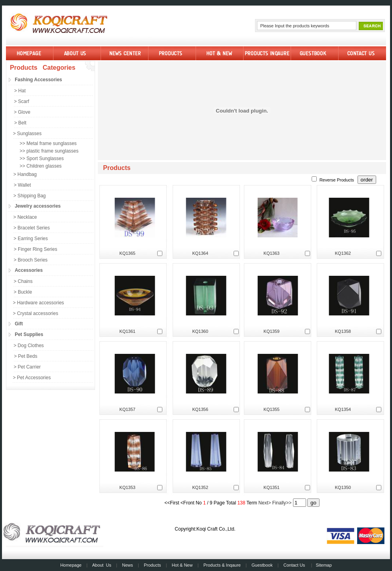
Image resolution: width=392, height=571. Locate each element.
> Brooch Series (30, 260)
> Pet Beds (26, 356)
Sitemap (323, 565)
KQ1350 (343, 487)
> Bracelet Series (32, 228)
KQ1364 (200, 253)
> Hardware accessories (39, 303)
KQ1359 (272, 331)
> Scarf (21, 101)
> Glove (22, 112)
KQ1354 (343, 409)
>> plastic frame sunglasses (49, 151)
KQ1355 (272, 409)
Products (152, 565)
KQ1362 (343, 253)
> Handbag (25, 174)
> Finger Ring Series (36, 249)
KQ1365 (127, 253)
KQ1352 (200, 487)
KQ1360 (200, 331)
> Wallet (22, 185)
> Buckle (23, 292)
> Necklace (25, 217)
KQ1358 (343, 331)
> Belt (20, 123)
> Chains (23, 281)
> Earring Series (30, 239)
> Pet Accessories (32, 378)
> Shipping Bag (30, 196)
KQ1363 (272, 253)
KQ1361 (127, 331)
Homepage (71, 565)
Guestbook (262, 565)
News (127, 565)
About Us (102, 565)
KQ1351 (272, 487)
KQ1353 (127, 487)
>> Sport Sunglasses (42, 159)
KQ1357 (127, 409)
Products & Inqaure (222, 565)
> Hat (20, 91)
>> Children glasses (41, 166)
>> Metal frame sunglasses (48, 143)
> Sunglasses (27, 134)
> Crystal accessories (36, 313)
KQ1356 (200, 409)
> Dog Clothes (29, 346)
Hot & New (182, 565)
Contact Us (294, 565)
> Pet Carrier (27, 367)
